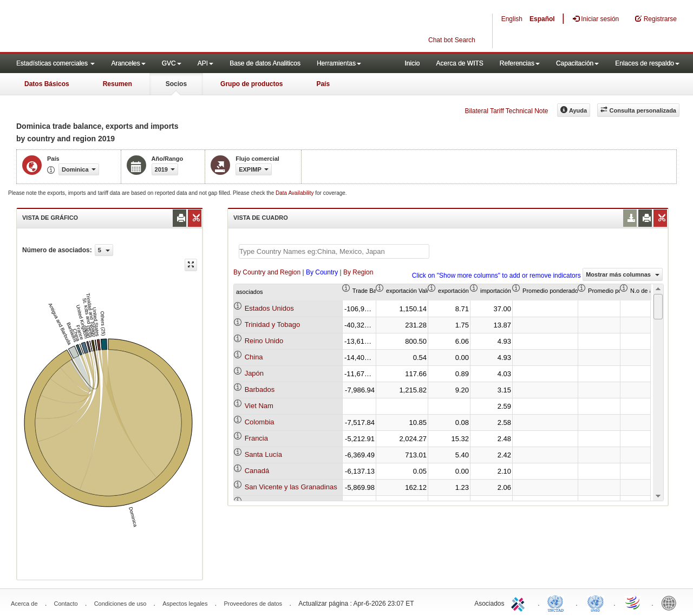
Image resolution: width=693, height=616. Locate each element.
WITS (108, 27)
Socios (176, 84)
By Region (358, 272)
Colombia (260, 422)
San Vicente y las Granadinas (291, 487)
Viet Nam (259, 406)
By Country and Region (267, 272)
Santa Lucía (263, 454)
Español (542, 19)
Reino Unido (264, 341)
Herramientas (339, 63)
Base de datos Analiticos (265, 63)
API (205, 63)
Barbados (260, 389)
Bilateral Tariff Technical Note (506, 111)
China (254, 357)
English (512, 19)
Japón (254, 373)
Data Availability (295, 193)
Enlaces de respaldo (647, 63)
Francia (256, 438)
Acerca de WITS (459, 63)
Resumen (117, 84)
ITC (520, 602)
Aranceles (128, 63)
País (323, 84)
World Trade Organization (633, 602)
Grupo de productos (251, 84)
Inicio (412, 63)
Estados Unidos (269, 308)
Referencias (520, 63)
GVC (172, 63)
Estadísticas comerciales (55, 63)
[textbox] (334, 251)
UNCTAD (558, 602)
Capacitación (577, 63)
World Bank (671, 602)
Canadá (257, 471)
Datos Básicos (47, 84)
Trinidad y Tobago (273, 325)
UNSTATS (596, 602)
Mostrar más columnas (623, 274)
